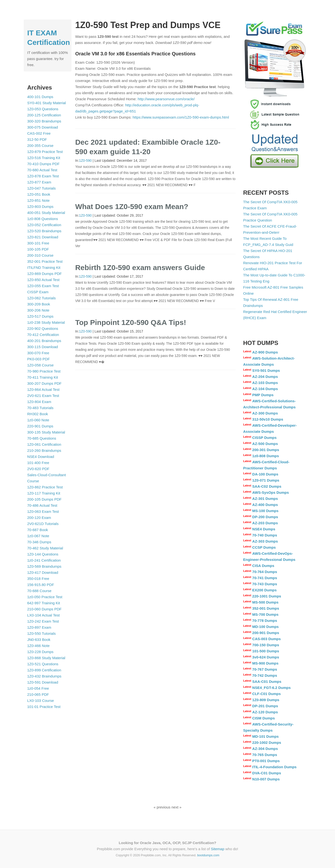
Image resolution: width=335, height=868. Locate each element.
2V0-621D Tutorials (43, 524)
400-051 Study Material (46, 213)
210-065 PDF (38, 694)
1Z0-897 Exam (39, 627)
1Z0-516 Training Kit (44, 158)
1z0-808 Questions (43, 219)
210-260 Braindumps (44, 450)
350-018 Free (38, 579)
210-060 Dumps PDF (45, 609)
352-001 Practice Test (45, 261)
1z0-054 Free (38, 688)
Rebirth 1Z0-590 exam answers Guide (140, 267)
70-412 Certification (43, 335)
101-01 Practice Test (44, 707)
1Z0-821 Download (43, 237)
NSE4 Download (41, 457)
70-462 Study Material (45, 548)
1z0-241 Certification (44, 560)
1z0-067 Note (38, 536)
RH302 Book (38, 414)
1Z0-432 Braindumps (44, 676)
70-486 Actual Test (42, 505)
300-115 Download (43, 347)
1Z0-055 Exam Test (43, 286)
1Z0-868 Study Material (46, 658)
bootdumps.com (208, 855)
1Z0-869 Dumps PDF (45, 274)
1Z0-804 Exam (39, 402)
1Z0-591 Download (43, 682)
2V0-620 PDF (38, 469)
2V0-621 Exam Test (43, 396)
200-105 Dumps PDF (45, 499)
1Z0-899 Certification (44, 670)
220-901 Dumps (40, 426)
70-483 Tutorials (41, 408)
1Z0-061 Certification (44, 444)
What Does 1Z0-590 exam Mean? (132, 207)
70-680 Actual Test (42, 170)
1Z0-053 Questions (43, 109)
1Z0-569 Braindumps (44, 566)
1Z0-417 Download (43, 572)
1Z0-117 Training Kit (44, 493)
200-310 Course (41, 255)
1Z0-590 (85, 161)
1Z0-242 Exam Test (43, 621)
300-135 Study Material (46, 432)
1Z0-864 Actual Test (43, 389)
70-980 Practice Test (44, 371)
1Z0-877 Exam (39, 182)
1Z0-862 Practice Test (45, 487)
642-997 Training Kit (44, 603)
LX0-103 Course (41, 701)
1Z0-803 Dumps (41, 207)
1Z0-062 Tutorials (42, 298)
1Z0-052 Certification (44, 225)
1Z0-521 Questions (43, 664)
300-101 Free (38, 243)
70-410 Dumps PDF (44, 164)
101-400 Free (38, 463)
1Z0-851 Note (39, 200)
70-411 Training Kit (43, 377)
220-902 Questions (43, 328)
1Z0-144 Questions (43, 554)
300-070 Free (38, 353)
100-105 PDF (38, 249)
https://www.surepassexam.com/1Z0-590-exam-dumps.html (181, 117)
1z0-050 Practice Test (45, 597)
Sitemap (218, 849)
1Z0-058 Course (41, 365)
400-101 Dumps (40, 97)
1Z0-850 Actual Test (43, 280)
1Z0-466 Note (39, 646)
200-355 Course (41, 146)
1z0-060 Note (38, 420)
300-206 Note (38, 310)
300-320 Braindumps (44, 121)
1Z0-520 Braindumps (44, 231)
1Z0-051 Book (39, 194)
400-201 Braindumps (44, 341)
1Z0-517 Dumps (41, 316)
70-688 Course (39, 591)
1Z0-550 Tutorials (42, 633)
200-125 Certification (44, 115)
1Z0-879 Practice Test (45, 152)
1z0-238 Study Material (46, 322)
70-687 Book (38, 530)
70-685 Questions (42, 438)
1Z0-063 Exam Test (43, 511)
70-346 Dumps (39, 542)
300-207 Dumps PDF (45, 383)
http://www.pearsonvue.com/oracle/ (166, 99)
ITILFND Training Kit (44, 267)
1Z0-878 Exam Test (43, 176)
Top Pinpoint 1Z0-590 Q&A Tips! (131, 322)
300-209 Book (39, 304)
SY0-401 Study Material (47, 103)
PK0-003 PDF (39, 359)
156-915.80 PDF (41, 585)
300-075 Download (43, 127)
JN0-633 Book (39, 640)
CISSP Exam (38, 292)
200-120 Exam (39, 518)
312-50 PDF (37, 139)
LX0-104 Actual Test (44, 615)
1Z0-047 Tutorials (42, 188)
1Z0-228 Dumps (41, 652)
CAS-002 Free (39, 133)
